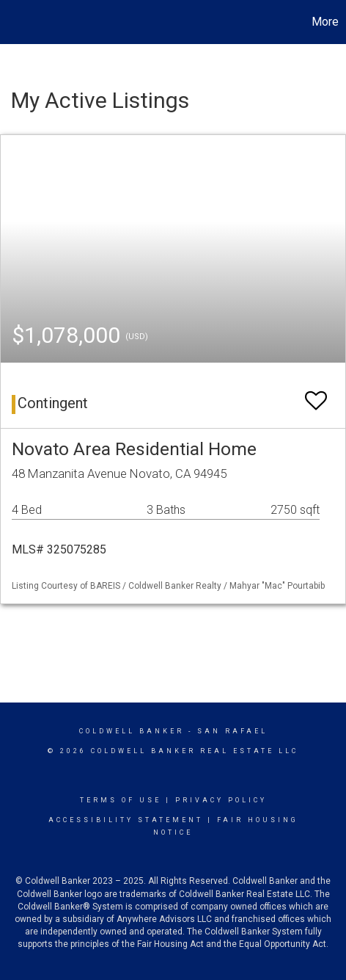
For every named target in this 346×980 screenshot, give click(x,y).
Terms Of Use (121, 800)
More (325, 22)
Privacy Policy (221, 800)
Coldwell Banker (132, 731)
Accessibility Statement (126, 820)
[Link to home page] (13, 22)
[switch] (316, 394)
